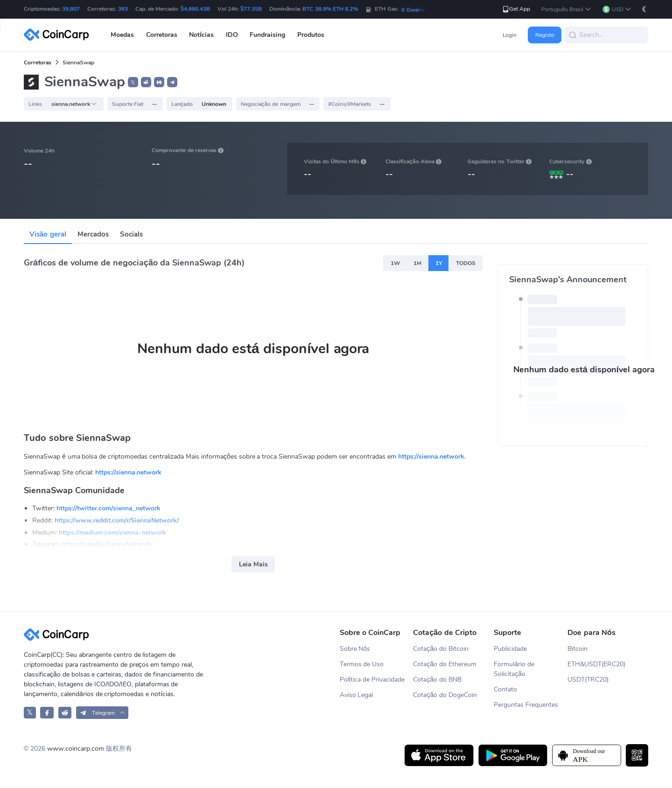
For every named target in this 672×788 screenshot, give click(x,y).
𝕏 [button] (133, 83)
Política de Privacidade (372, 680)
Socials (131, 234)
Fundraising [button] (267, 35)
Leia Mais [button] (253, 564)
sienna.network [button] (74, 104)
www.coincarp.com (76, 749)
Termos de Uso (362, 664)
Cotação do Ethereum (445, 664)
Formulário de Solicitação (514, 669)
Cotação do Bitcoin (441, 649)
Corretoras (38, 63)
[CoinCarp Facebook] (47, 713)
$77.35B (251, 9)
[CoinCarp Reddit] (65, 713)
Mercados (93, 234)
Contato (505, 689)
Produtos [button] (311, 35)
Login (510, 35)
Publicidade (510, 649)
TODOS (466, 263)
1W (395, 263)
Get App (516, 9)
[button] (566, 10)
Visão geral (48, 234)
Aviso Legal (357, 695)
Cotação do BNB (437, 680)
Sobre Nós (355, 649)
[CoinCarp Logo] (59, 35)
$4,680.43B (195, 9)
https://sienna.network (431, 457)
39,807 (71, 9)
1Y (439, 263)
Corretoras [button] (162, 35)
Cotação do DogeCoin (445, 695)
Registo (545, 35)
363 (123, 9)
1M (417, 263)
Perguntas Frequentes (526, 705)
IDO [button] (232, 35)
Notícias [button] (201, 35)
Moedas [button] (122, 35)
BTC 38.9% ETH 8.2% (330, 9)
